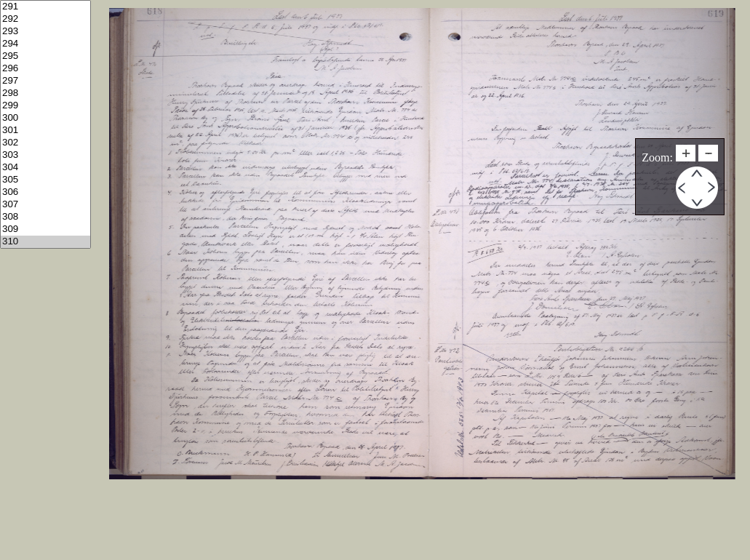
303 (45, 155)
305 (45, 180)
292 (45, 19)
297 (45, 81)
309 (45, 229)
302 (45, 143)
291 (45, 7)
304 (45, 168)
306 (45, 192)
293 (45, 32)
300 (45, 118)
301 (45, 131)
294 (45, 44)
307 (45, 205)
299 (45, 106)
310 (45, 242)
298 (45, 93)
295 (45, 56)
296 (45, 69)
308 (45, 217)
